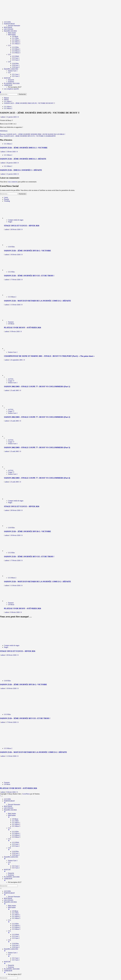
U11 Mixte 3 (16, 44)
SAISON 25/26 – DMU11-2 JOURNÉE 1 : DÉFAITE (21, 170)
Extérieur (11, 82)
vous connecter (13, 182)
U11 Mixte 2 (16, 42)
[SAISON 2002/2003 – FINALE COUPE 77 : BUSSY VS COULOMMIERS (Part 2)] (12, 406)
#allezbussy (4, 131)
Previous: (33, 134)
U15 (9, 54)
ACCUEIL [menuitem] (7, 799)
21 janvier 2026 (12, 174)
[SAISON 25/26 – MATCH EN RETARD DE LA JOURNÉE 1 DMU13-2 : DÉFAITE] (13, 295)
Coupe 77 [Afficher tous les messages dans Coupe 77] (11, 381)
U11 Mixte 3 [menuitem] (16, 826)
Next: (28, 136)
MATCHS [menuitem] (63, 871)
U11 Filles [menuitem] (15, 821)
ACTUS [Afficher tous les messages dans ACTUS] (11, 379)
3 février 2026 (11, 152)
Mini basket (12, 35)
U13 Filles (15, 47)
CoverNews (26, 794)
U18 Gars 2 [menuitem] (16, 855)
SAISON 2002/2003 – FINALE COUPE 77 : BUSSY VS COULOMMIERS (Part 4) (37, 478)
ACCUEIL (7, 22)
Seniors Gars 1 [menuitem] (13, 861)
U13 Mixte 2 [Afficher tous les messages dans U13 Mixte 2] (12, 297)
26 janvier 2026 (12, 163)
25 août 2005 (15, 390)
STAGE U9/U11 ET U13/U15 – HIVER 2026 (22, 226)
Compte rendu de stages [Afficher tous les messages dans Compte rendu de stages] (16, 220)
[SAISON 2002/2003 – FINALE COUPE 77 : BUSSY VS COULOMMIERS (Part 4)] (12, 467)
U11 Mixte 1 (16, 40)
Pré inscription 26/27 (15, 87)
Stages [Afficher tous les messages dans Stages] (10, 222)
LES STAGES (9, 29)
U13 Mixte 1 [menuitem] (16, 833)
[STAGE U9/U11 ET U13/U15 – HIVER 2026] (13, 218)
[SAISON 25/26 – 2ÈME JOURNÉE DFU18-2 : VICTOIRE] (13, 245)
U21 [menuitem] (65, 863)
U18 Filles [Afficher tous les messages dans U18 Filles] (11, 247)
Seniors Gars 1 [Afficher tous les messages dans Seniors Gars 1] (13, 352)
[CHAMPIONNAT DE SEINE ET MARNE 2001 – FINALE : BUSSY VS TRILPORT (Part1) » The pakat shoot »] (12, 349)
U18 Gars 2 (16, 67)
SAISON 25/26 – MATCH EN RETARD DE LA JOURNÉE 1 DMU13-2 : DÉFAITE (37, 301)
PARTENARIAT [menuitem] (63, 802)
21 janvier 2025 (12, 117)
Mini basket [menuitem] (65, 816)
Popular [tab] (7, 199)
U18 (9, 62)
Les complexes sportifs (11, 89)
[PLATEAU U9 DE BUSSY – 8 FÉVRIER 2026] (13, 320)
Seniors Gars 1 (13, 71)
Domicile (11, 80)
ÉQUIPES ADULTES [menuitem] (63, 858)
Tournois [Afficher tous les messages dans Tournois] (11, 322)
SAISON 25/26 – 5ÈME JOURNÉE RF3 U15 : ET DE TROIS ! (29, 276)
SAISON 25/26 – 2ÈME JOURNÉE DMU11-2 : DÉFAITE (23, 159)
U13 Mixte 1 (16, 49)
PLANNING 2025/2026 (12, 83)
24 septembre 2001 (17, 360)
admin (3, 117)
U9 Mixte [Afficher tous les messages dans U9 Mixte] (11, 324)
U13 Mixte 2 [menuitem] (16, 835)
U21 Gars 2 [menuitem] (16, 868)
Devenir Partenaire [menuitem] (14, 804)
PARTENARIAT (9, 24)
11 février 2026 (16, 305)
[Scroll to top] (1, 796)
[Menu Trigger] (2, 796)
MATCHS (7, 78)
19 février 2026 (16, 255)
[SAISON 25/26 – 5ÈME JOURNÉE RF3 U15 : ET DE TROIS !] (13, 270)
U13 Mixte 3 (16, 53)
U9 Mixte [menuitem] (15, 819)
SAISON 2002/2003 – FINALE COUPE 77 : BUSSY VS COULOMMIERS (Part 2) (37, 417)
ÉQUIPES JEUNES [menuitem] (63, 811)
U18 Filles (15, 64)
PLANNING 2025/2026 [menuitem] (12, 877)
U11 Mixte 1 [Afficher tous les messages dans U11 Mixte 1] (8, 107)
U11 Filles (15, 38)
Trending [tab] (7, 201)
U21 (9, 73)
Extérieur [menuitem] (11, 875)
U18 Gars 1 (16, 65)
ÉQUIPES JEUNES (10, 31)
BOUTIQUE (8, 27)
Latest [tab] (6, 197)
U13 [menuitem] (65, 829)
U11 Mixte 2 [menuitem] (16, 824)
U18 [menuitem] (65, 849)
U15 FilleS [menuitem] (16, 842)
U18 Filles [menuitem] (15, 851)
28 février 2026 (16, 229)
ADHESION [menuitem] (63, 880)
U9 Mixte (15, 36)
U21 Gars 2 (16, 76)
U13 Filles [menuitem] (15, 832)
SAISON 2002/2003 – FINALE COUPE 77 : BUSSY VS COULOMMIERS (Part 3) (37, 447)
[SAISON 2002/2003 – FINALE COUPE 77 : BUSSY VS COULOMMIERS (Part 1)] (12, 375)
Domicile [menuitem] (11, 873)
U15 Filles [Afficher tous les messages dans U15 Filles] (11, 272)
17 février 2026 (16, 280)
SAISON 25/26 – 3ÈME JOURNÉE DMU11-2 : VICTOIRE (24, 148)
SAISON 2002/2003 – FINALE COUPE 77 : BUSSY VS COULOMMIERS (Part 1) (37, 387)
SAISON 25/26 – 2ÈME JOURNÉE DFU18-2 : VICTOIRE (27, 251)
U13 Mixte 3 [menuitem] (16, 837)
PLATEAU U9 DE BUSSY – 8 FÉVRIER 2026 (22, 328)
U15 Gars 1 (16, 58)
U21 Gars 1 (16, 74)
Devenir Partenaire (14, 26)
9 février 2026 (15, 331)
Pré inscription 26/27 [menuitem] (15, 882)
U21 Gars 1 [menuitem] (16, 866)
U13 (9, 45)
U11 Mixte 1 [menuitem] (16, 823)
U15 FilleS (16, 56)
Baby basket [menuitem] (12, 814)
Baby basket (12, 33)
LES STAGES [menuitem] (9, 808)
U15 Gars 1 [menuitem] (16, 844)
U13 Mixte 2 (16, 51)
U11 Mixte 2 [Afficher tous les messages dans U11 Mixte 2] (8, 108)
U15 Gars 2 (16, 60)
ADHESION (8, 85)
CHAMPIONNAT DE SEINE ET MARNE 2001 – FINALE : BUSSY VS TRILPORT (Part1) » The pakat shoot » (49, 356)
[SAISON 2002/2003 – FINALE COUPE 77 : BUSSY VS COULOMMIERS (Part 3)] (12, 436)
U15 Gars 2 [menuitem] (16, 846)
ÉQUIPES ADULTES (11, 69)
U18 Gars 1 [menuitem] (16, 853)
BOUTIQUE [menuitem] (8, 806)
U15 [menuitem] (65, 840)
